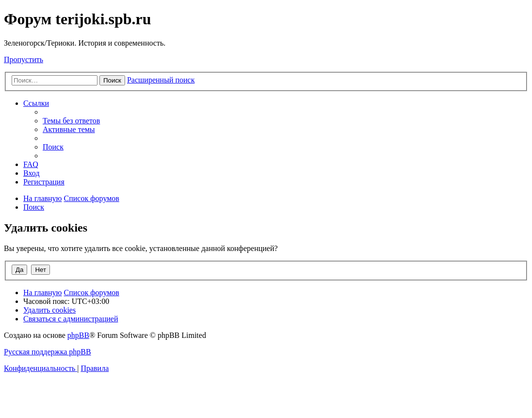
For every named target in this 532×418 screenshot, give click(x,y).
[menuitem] (71, 121)
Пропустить (24, 59)
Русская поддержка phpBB (48, 352)
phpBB (78, 335)
